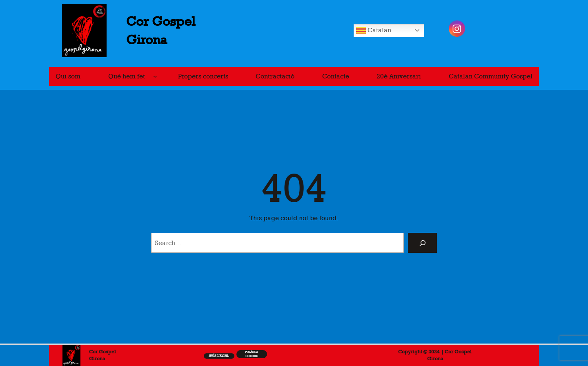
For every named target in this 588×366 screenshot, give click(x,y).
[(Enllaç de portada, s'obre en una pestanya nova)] (71, 355)
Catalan (374, 31)
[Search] (422, 243)
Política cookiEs (252, 354)
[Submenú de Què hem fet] (155, 76)
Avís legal (219, 356)
